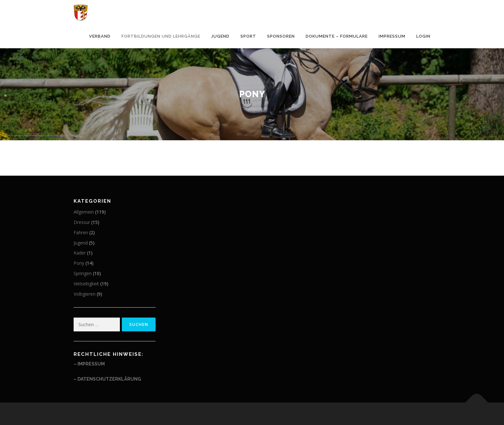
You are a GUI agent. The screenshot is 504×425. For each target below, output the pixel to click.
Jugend (220, 36)
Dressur (82, 222)
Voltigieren (85, 294)
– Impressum (89, 364)
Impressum (392, 36)
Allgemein (84, 212)
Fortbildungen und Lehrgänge (161, 36)
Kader (80, 253)
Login (423, 36)
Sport (248, 36)
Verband (100, 36)
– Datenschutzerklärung (107, 379)
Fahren (81, 232)
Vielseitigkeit (86, 284)
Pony (79, 263)
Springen (83, 273)
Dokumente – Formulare (337, 36)
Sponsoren (281, 36)
